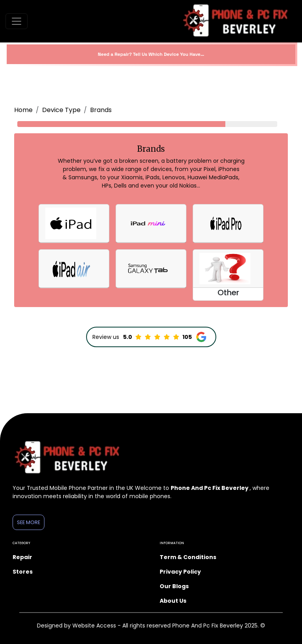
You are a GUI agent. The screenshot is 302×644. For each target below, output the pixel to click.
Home (23, 110)
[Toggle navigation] (17, 21)
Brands (101, 110)
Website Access (95, 626)
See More (29, 522)
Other (228, 293)
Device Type (61, 110)
